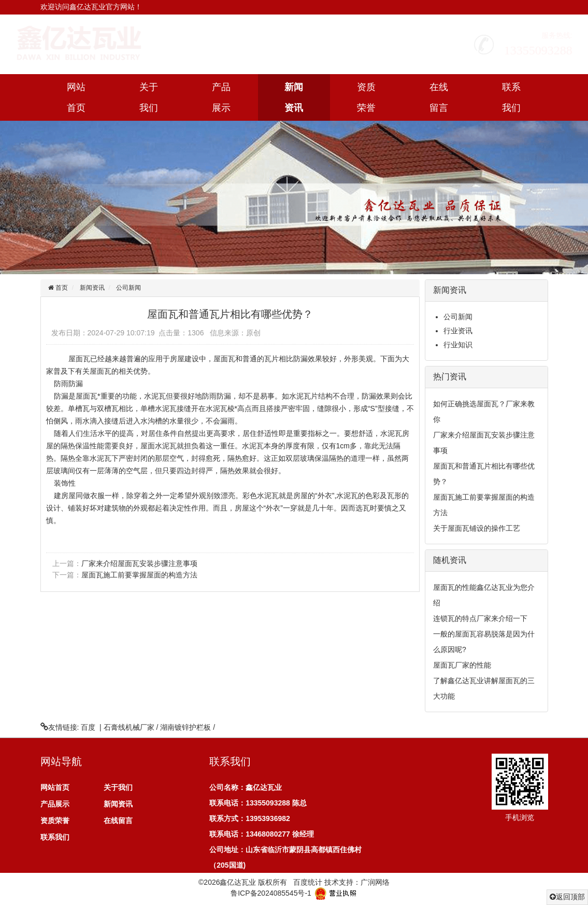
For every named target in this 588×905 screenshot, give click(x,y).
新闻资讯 (294, 97)
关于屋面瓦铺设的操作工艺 (477, 528)
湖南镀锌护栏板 (185, 727)
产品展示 (221, 97)
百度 (88, 727)
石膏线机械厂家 (129, 727)
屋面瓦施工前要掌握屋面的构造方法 (139, 575)
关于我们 (149, 97)
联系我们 (511, 97)
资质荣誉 (366, 97)
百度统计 (308, 882)
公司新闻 (128, 288)
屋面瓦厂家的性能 (462, 665)
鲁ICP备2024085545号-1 (271, 893)
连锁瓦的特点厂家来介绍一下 (480, 618)
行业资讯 (458, 331)
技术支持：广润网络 (357, 882)
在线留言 (439, 97)
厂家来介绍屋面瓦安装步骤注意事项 (139, 563)
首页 (61, 288)
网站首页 (76, 97)
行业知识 (458, 345)
